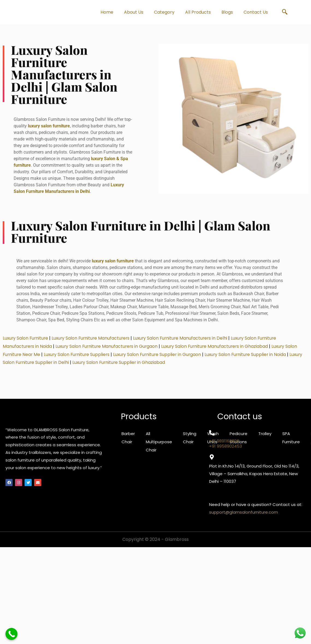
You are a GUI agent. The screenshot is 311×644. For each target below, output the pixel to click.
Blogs (227, 12)
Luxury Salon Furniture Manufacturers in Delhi (184, 341)
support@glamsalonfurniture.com (244, 515)
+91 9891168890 (224, 444)
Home (107, 12)
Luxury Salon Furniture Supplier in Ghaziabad (135, 365)
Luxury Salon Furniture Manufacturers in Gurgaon (108, 349)
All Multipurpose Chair (159, 444)
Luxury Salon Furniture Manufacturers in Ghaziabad (218, 349)
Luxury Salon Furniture (26, 341)
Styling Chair (190, 440)
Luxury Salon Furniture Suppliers (79, 357)
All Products (198, 12)
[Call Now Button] (11, 634)
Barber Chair (128, 440)
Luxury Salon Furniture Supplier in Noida (251, 357)
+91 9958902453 (226, 449)
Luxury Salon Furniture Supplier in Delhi (44, 365)
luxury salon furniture (49, 127)
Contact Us (256, 12)
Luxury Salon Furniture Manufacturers (93, 341)
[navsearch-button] (285, 12)
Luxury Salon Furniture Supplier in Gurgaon (161, 357)
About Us (134, 12)
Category (164, 12)
